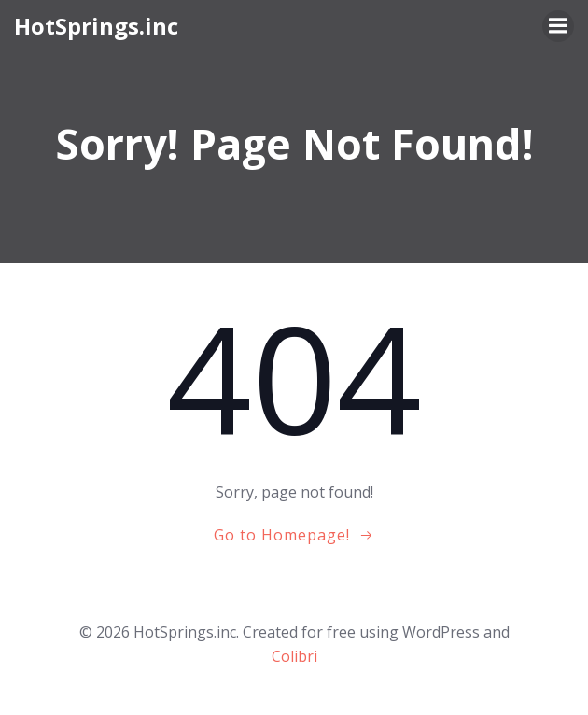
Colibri (294, 656)
